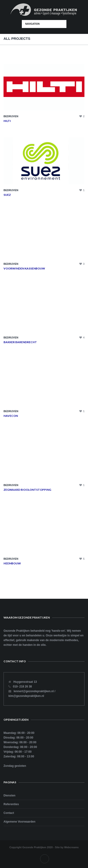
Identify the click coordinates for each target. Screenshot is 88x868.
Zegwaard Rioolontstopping (27, 490)
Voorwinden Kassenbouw (24, 268)
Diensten (10, 796)
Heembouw (12, 563)
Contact (9, 813)
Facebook (45, 859)
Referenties (11, 804)
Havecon (11, 416)
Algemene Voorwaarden (19, 822)
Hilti (7, 121)
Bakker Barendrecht (20, 342)
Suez (7, 195)
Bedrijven (11, 116)
